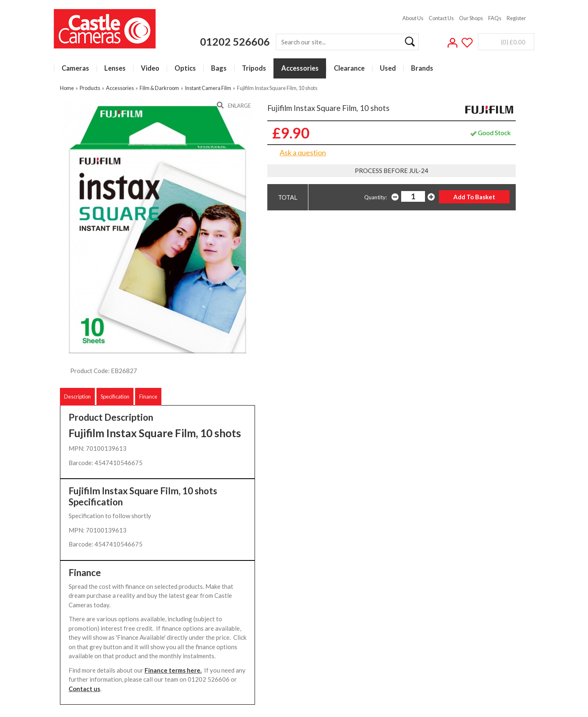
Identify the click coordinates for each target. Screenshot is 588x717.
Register (516, 18)
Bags (219, 68)
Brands (422, 68)
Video (150, 68)
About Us (413, 18)
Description (77, 397)
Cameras (75, 68)
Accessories (300, 68)
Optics (185, 68)
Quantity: (376, 197)
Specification (115, 397)
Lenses (115, 68)
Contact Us (441, 18)
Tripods (254, 68)
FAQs (495, 18)
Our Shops (471, 18)
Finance (148, 397)
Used (388, 68)
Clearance (349, 68)
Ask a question (303, 152)
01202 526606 (235, 41)
